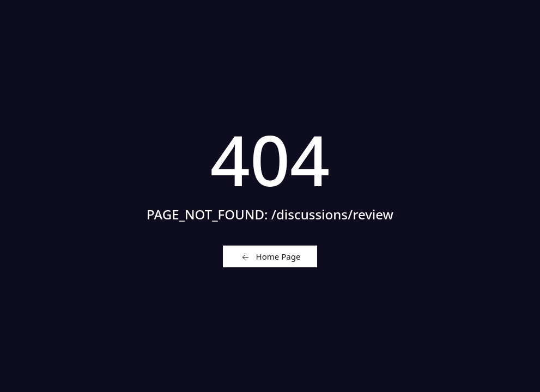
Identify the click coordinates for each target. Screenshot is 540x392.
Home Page (270, 257)
